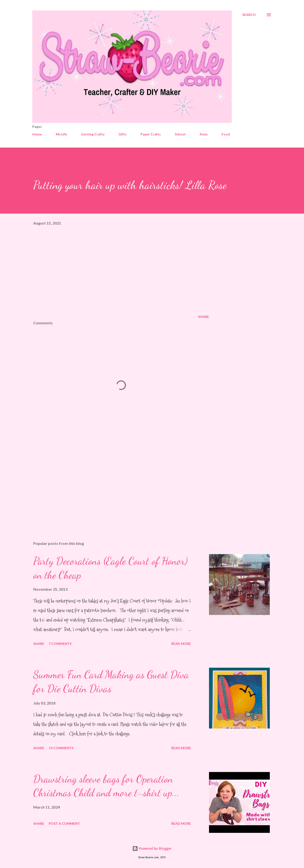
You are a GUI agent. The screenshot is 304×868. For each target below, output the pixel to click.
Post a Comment (64, 823)
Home (37, 134)
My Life (61, 134)
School (180, 134)
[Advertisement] (114, 482)
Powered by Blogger (152, 848)
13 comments (61, 748)
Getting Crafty (93, 134)
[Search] (249, 15)
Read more (181, 644)
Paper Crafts (151, 134)
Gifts (123, 134)
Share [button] (204, 317)
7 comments (60, 644)
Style (204, 134)
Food (226, 134)
